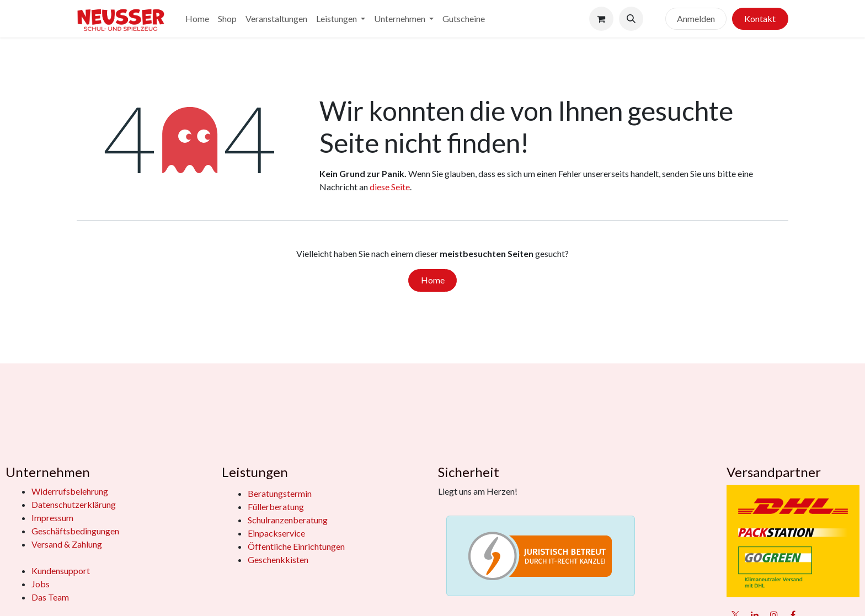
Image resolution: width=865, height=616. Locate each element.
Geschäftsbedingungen (75, 531)
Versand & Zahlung (67, 544)
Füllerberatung (276, 507)
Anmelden (696, 18)
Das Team (50, 597)
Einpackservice (276, 533)
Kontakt (760, 18)
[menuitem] (197, 19)
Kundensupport (61, 571)
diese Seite (390, 187)
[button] (631, 19)
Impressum (52, 518)
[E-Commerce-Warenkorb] (601, 19)
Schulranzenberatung (288, 520)
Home (433, 280)
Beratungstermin (280, 493)
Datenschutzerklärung (74, 504)
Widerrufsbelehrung (70, 491)
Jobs (41, 584)
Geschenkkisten (278, 559)
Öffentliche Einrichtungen (296, 546)
